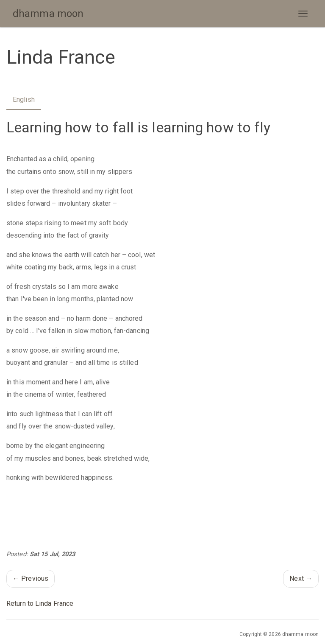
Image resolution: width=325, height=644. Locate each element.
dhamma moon (48, 14)
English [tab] (24, 99)
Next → (301, 578)
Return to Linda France (40, 603)
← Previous (31, 578)
